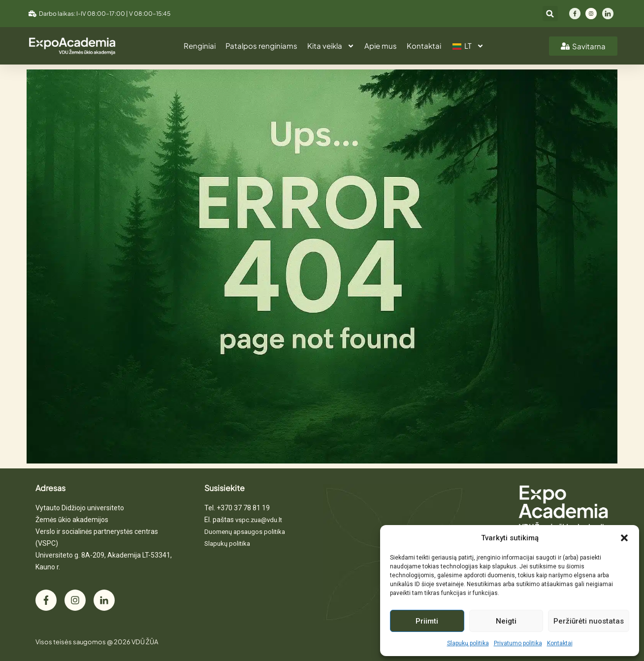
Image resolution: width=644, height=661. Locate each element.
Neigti (506, 621)
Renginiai (200, 46)
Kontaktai (560, 643)
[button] (624, 538)
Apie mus (381, 46)
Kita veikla (331, 46)
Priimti (427, 621)
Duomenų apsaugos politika (245, 532)
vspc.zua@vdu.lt (259, 520)
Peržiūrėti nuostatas (589, 621)
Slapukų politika (468, 643)
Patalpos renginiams (261, 46)
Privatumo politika (518, 643)
